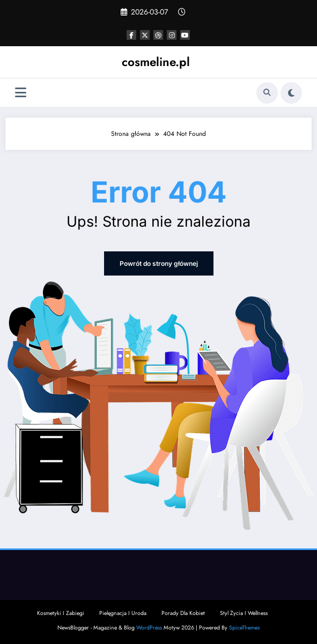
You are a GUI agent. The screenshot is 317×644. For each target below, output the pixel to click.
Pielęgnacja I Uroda (123, 613)
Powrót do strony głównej (159, 263)
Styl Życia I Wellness (244, 613)
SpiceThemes (244, 628)
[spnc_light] (291, 93)
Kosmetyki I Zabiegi (61, 613)
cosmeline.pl (156, 62)
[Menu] (21, 93)
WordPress (149, 628)
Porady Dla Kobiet (183, 613)
